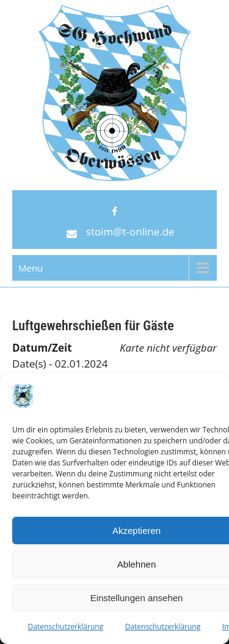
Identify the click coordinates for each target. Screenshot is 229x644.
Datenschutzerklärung (66, 627)
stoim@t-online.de (130, 231)
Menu (31, 268)
